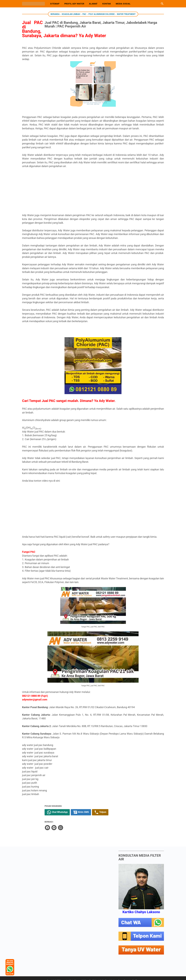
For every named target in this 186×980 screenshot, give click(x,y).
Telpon (132, 808)
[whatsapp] (91, 823)
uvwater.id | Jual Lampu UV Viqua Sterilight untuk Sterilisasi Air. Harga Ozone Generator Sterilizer (101, 976)
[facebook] (79, 823)
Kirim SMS (112, 808)
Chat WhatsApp (89, 808)
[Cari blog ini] (162, 4)
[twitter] (85, 823)
